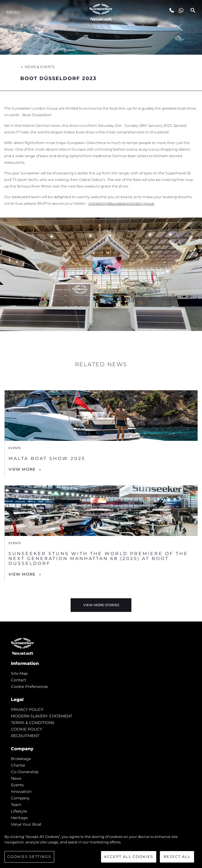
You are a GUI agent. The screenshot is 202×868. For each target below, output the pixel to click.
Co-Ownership (25, 772)
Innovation (21, 791)
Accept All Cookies (129, 857)
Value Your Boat (26, 824)
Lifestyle (19, 811)
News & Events (37, 67)
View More (22, 469)
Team (16, 805)
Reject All (177, 857)
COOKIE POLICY (27, 729)
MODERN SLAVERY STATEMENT (42, 716)
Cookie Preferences (29, 687)
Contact (19, 680)
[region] (101, 848)
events (17, 785)
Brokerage (21, 759)
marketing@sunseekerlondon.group (121, 203)
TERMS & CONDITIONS (33, 723)
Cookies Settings (29, 857)
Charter (18, 765)
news (16, 778)
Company (20, 798)
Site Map (19, 673)
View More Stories (101, 605)
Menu (13, 12)
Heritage (19, 818)
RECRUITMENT (25, 736)
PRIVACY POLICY (27, 709)
